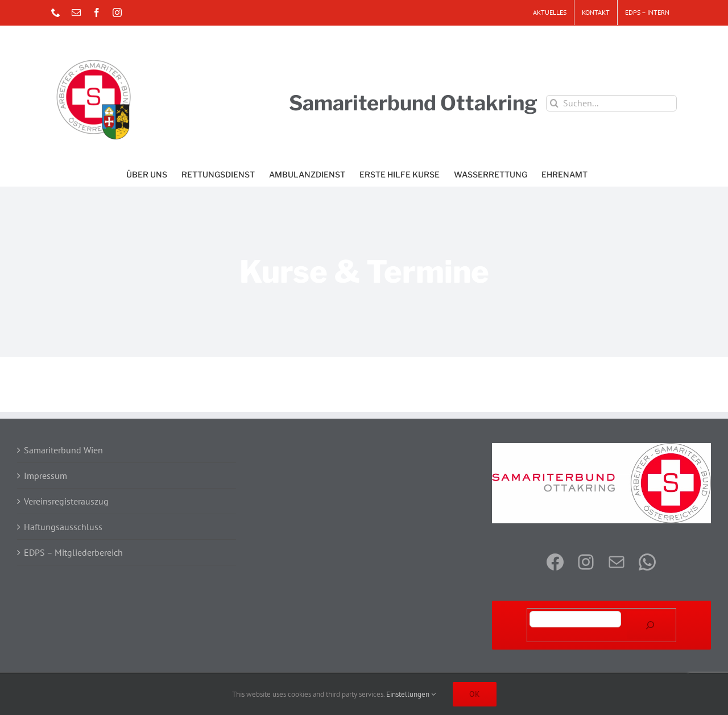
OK (475, 694)
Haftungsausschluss (63, 527)
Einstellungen (411, 694)
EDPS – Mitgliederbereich (73, 552)
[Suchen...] (611, 103)
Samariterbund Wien (63, 450)
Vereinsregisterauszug (66, 501)
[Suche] (554, 103)
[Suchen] (650, 625)
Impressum (45, 476)
